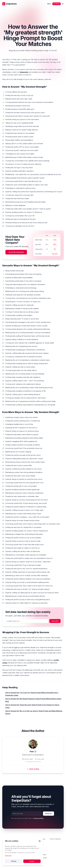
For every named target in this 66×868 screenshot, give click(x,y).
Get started (57, 4)
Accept (32, 861)
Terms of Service (55, 839)
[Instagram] (35, 752)
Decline (14, 861)
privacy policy (39, 818)
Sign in (49, 4)
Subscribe (55, 621)
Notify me (49, 814)
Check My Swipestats (16, 252)
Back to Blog (33, 769)
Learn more (8, 855)
